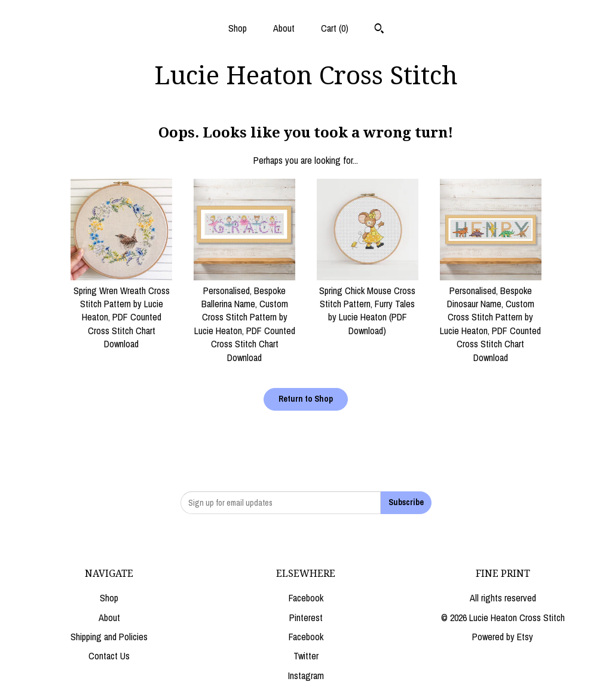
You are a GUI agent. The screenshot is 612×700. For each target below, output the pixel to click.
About (284, 28)
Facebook (306, 598)
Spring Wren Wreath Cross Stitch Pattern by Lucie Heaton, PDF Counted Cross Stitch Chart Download (121, 310)
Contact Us (109, 656)
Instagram (306, 675)
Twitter (306, 656)
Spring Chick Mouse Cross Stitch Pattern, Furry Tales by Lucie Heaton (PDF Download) (368, 304)
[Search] (379, 30)
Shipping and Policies (109, 637)
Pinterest (306, 618)
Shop (238, 28)
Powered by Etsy (503, 637)
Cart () (335, 28)
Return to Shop (306, 399)
